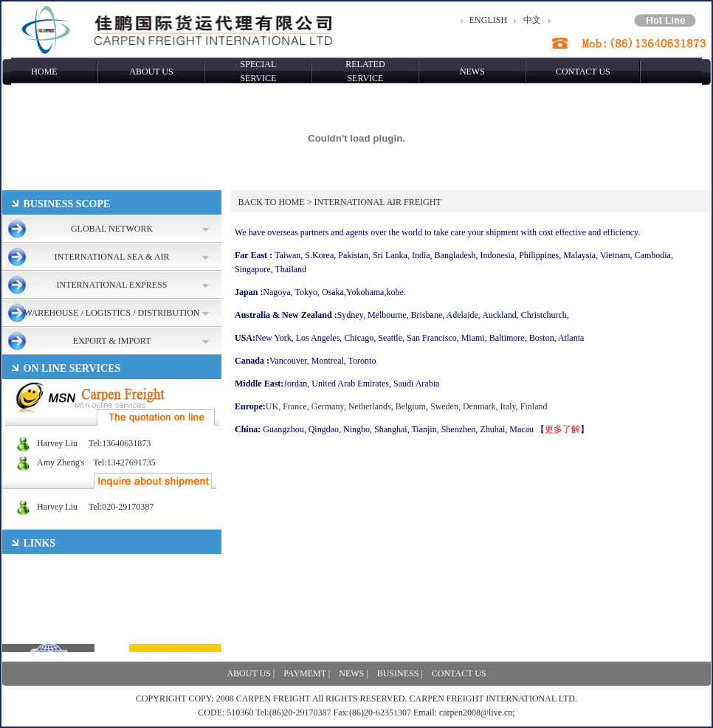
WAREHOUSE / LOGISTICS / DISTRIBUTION (112, 313)
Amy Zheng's (44, 462)
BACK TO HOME (272, 202)
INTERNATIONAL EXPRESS (112, 285)
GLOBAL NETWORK (112, 229)
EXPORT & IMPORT (112, 341)
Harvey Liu (40, 443)
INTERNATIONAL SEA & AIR (112, 257)
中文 (532, 20)
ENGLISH (488, 20)
